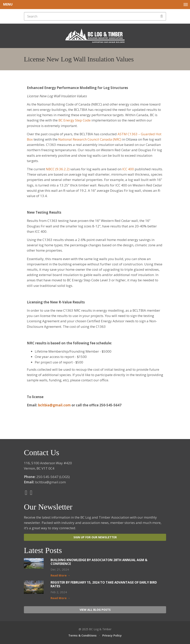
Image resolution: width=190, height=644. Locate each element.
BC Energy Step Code (75, 120)
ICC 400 (128, 169)
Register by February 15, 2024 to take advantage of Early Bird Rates (104, 584)
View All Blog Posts (95, 610)
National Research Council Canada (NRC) (90, 139)
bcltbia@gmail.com (54, 405)
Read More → (60, 575)
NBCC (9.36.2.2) (58, 169)
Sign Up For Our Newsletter (95, 537)
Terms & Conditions (82, 635)
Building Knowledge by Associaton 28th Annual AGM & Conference (99, 562)
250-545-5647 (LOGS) (53, 477)
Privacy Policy (112, 635)
